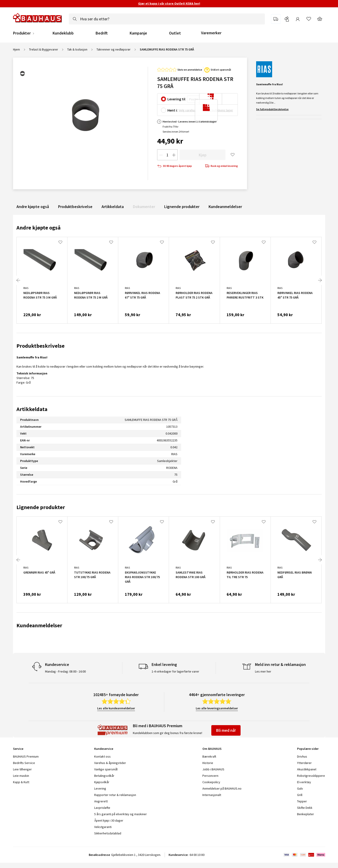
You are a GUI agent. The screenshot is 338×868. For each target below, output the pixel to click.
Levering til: (177, 99)
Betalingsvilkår (104, 776)
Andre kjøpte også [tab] (39, 228)
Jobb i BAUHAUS (213, 769)
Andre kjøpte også (33, 207)
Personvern (210, 776)
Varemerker (211, 33)
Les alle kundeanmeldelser (116, 708)
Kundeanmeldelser (225, 207)
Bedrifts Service (24, 763)
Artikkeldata (113, 207)
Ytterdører (304, 763)
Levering (100, 788)
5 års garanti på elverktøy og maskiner (121, 814)
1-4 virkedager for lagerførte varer (175, 671)
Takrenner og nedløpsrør (114, 49)
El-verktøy (304, 782)
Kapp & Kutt (21, 782)
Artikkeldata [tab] (32, 409)
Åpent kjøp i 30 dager (109, 820)
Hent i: (173, 110)
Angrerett (101, 801)
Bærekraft (209, 756)
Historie (208, 763)
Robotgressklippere (311, 776)
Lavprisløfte (102, 808)
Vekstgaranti (103, 827)
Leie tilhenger (22, 769)
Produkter (22, 33)
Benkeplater (306, 814)
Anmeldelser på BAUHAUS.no (222, 788)
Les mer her (263, 671)
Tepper (302, 801)
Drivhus (302, 756)
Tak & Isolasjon (77, 49)
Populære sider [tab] (308, 749)
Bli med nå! (226, 730)
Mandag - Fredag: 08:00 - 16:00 (65, 671)
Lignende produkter (182, 207)
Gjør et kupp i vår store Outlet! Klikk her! (169, 3)
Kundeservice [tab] (104, 749)
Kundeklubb (63, 33)
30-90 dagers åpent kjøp (174, 166)
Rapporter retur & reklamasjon (115, 795)
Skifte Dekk (305, 808)
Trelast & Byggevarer (44, 49)
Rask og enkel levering (221, 166)
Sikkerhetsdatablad (108, 833)
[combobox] (167, 19)
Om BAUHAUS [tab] (212, 749)
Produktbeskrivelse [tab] (40, 346)
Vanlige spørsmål (106, 769)
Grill (300, 795)
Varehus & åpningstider (110, 763)
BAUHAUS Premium (26, 756)
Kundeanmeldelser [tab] (39, 625)
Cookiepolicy (211, 782)
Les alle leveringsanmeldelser (217, 708)
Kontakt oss (102, 756)
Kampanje (138, 33)
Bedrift (102, 33)
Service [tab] (18, 749)
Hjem (16, 49)
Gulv (300, 788)
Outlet (175, 33)
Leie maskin (21, 776)
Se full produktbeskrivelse (272, 109)
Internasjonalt (212, 795)
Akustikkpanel (307, 769)
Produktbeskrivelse (75, 207)
